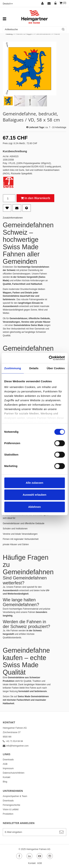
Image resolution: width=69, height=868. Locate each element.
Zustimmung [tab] (13, 368)
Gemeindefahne (43, 34)
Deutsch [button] (8, 4)
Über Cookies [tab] (56, 368)
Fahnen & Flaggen (24, 34)
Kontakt (7, 777)
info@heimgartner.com (16, 746)
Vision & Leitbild (11, 809)
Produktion (8, 814)
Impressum (8, 768)
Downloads (8, 760)
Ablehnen (34, 507)
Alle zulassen (34, 483)
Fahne (57, 34)
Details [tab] (34, 368)
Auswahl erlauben (34, 495)
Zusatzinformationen (13, 218)
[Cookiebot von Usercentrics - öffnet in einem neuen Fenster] (49, 358)
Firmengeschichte (11, 805)
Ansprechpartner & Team (15, 796)
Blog (5, 782)
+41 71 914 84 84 (13, 741)
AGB (5, 764)
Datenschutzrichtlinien (14, 773)
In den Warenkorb (37, 198)
